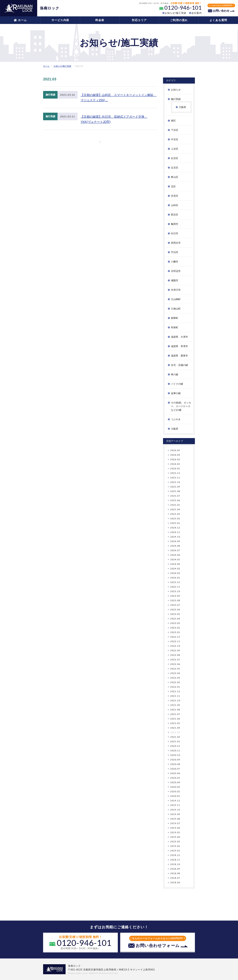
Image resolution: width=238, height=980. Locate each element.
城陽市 (175, 280)
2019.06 (175, 828)
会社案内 (197, 13)
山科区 (175, 205)
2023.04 (175, 619)
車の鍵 (175, 374)
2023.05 (175, 614)
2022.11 (175, 641)
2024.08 (175, 546)
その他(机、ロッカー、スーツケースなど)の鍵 (181, 406)
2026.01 (175, 468)
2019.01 (175, 851)
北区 (173, 186)
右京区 (175, 158)
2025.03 (175, 514)
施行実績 (176, 99)
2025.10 (175, 482)
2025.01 (175, 523)
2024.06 (175, 555)
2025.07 (175, 496)
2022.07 (175, 660)
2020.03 (175, 787)
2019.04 (175, 837)
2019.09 (175, 814)
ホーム (22, 20)
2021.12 (175, 691)
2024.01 (175, 578)
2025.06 (175, 500)
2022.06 (175, 664)
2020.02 (175, 791)
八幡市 (175, 262)
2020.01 (175, 796)
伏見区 (175, 196)
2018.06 (175, 882)
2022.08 (175, 655)
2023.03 (175, 623)
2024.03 (175, 569)
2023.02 (175, 628)
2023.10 (175, 591)
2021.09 (175, 705)
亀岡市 (175, 224)
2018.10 (175, 864)
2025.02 (175, 519)
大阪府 (182, 107)
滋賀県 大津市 (179, 337)
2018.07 (175, 878)
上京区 (175, 149)
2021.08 (175, 710)
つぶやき (176, 419)
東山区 (175, 177)
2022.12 (175, 637)
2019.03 (175, 841)
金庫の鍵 (176, 393)
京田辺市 (176, 271)
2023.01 (175, 632)
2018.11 (175, 860)
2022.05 (175, 669)
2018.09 (175, 869)
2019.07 (175, 823)
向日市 (175, 233)
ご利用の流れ (179, 20)
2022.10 (175, 646)
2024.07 (175, 550)
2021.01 (175, 741)
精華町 (175, 318)
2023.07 (175, 605)
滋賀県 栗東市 (179, 356)
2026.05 (175, 450)
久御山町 (176, 309)
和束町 (175, 327)
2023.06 (175, 609)
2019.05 (175, 832)
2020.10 (175, 755)
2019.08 (175, 819)
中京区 (175, 139)
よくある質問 (218, 20)
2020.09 (175, 760)
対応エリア (139, 20)
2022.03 (175, 678)
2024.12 (175, 528)
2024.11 (175, 532)
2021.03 (175, 732)
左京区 (175, 168)
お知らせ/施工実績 (175, 13)
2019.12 (175, 801)
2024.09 (175, 541)
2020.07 (175, 769)
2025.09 (175, 487)
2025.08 (175, 491)
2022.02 (175, 682)
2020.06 (175, 773)
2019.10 (175, 810)
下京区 (175, 130)
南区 (173, 121)
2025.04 (175, 509)
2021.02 (175, 737)
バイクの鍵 (177, 384)
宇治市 (175, 252)
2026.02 (175, 464)
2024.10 (175, 537)
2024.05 (175, 559)
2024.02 (175, 573)
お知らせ (176, 90)
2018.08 (175, 873)
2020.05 (175, 778)
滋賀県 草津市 (179, 346)
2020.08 (175, 764)
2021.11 (175, 696)
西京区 (175, 215)
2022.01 (175, 687)
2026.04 (175, 455)
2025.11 (175, 478)
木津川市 (176, 290)
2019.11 (175, 805)
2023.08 (175, 600)
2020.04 (175, 782)
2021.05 (175, 723)
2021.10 (175, 700)
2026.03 (175, 459)
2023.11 (175, 587)
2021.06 (175, 719)
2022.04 (175, 673)
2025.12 (175, 473)
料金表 (100, 20)
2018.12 (175, 855)
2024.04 (175, 564)
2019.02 (175, 846)
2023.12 (175, 582)
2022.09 (175, 650)
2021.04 (175, 728)
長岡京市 (176, 243)
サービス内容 (60, 20)
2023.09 (175, 596)
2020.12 (175, 746)
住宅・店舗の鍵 (179, 365)
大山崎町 (176, 299)
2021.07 (175, 714)
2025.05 (175, 505)
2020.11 (175, 751)
